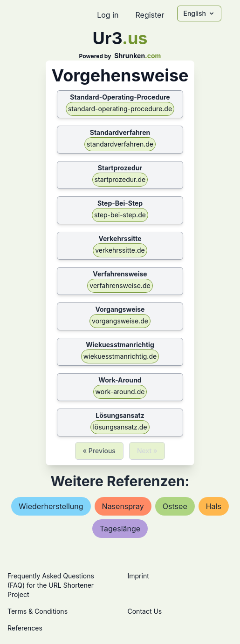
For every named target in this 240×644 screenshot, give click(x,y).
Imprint (138, 576)
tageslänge (120, 529)
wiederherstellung (51, 506)
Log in (108, 15)
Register (150, 15)
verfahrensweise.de (120, 285)
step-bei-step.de (120, 215)
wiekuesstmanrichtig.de (120, 356)
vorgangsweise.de (120, 321)
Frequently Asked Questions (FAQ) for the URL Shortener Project (51, 585)
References (25, 628)
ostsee (175, 506)
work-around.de (120, 392)
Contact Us (145, 611)
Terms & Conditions (38, 611)
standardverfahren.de (120, 144)
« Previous (99, 451)
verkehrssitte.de (120, 250)
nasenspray (123, 506)
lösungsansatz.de (120, 427)
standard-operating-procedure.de (120, 109)
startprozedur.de (120, 179)
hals (214, 506)
